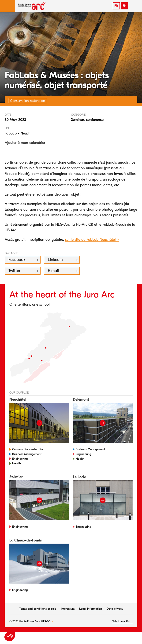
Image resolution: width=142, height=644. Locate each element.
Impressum (68, 609)
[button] (7, 6)
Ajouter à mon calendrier (25, 143)
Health (17, 463)
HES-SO (46, 621)
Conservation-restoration (28, 449)
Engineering (20, 459)
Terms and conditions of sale (38, 609)
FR (116, 6)
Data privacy (115, 609)
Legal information (91, 609)
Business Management (27, 454)
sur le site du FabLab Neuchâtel (90, 240)
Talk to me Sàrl (121, 621)
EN (125, 6)
